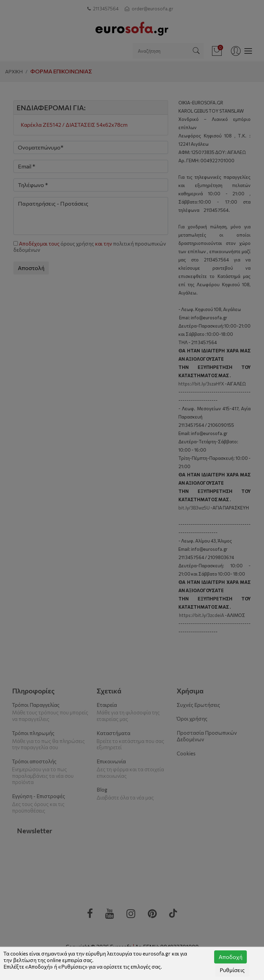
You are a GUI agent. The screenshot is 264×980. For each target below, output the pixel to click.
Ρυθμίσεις (232, 970)
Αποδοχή (230, 957)
